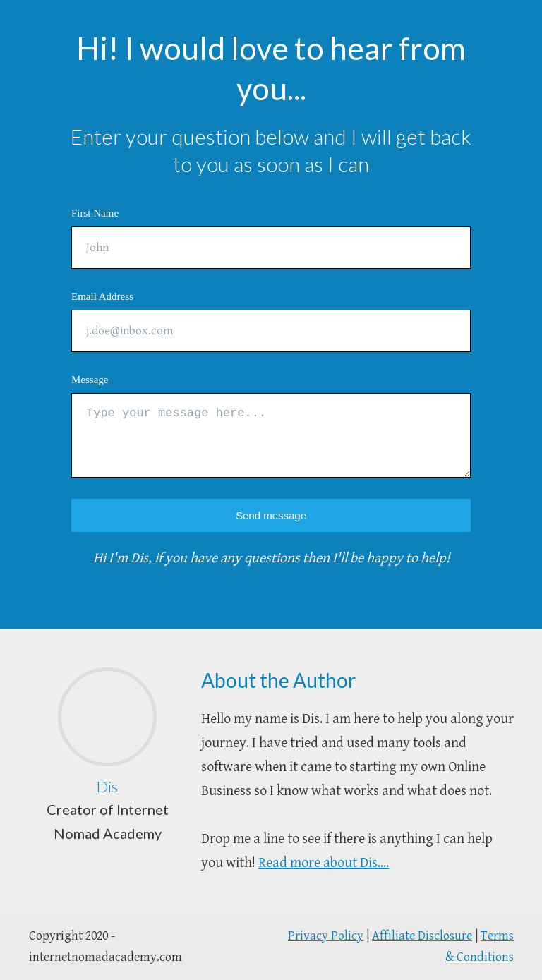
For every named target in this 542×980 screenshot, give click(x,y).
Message (90, 380)
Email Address (102, 296)
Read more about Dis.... (324, 863)
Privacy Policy (326, 936)
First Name (95, 213)
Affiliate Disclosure (422, 936)
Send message (271, 515)
